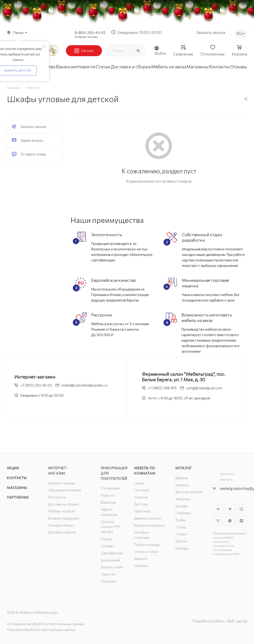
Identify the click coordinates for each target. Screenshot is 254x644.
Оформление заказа (65, 490)
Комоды (182, 548)
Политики (108, 581)
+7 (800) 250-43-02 (36, 385)
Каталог (184, 468)
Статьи (106, 539)
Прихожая (142, 511)
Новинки (141, 566)
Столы (181, 527)
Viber (218, 521)
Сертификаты (112, 553)
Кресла (181, 541)
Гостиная (141, 490)
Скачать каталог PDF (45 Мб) (111, 527)
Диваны (182, 478)
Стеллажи (183, 513)
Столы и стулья (146, 551)
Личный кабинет (61, 525)
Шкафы (182, 506)
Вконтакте (218, 509)
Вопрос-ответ (112, 567)
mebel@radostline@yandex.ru (85, 385)
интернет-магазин (86, 37)
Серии (139, 483)
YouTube (241, 509)
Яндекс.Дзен (241, 521)
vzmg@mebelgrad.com (204, 388)
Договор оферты (62, 532)
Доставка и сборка (63, 504)
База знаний (110, 560)
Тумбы (181, 520)
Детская (141, 504)
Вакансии (108, 502)
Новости (108, 495)
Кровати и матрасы (149, 525)
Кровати (182, 485)
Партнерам (18, 497)
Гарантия (108, 574)
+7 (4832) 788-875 (162, 388)
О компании (110, 488)
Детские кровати (189, 492)
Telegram (230, 509)
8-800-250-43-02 (90, 32)
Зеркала (141, 558)
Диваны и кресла (147, 518)
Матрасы (183, 499)
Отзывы (107, 546)
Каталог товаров (62, 483)
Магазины (17, 488)
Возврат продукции (63, 518)
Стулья (181, 534)
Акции (13, 468)
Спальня (141, 497)
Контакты (17, 478)
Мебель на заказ (61, 511)
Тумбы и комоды (147, 544)
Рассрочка (57, 497)
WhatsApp (230, 521)
